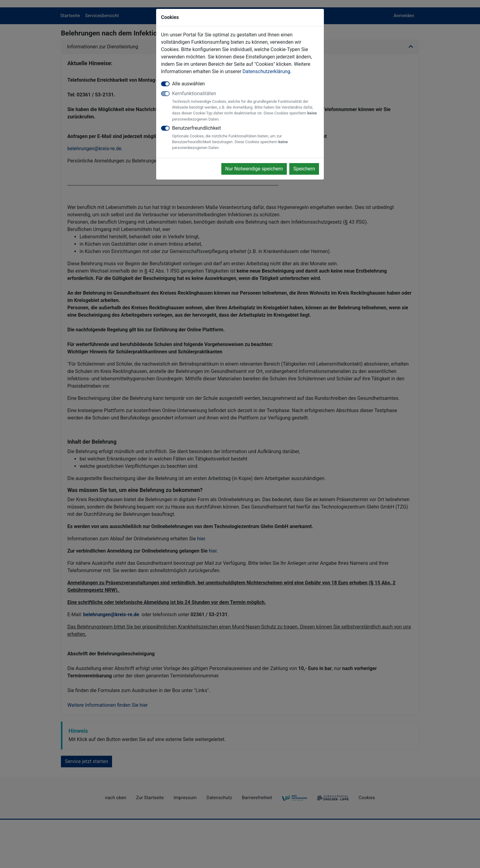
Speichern (304, 169)
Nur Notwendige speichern (254, 169)
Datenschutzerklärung (266, 71)
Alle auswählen (188, 84)
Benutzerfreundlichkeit (246, 138)
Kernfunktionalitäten (246, 106)
